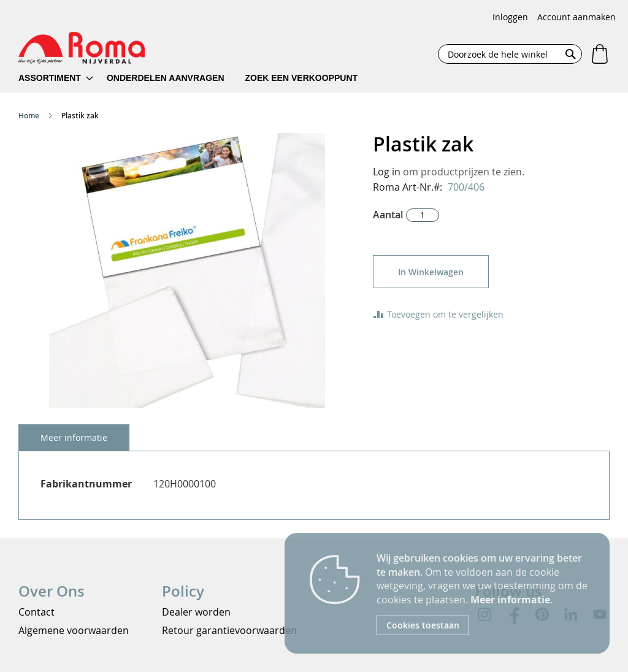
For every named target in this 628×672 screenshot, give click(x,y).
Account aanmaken (576, 17)
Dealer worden (196, 612)
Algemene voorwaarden (74, 630)
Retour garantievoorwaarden (229, 630)
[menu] (196, 78)
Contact (36, 612)
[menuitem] (56, 78)
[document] (484, 593)
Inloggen (510, 17)
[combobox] (510, 54)
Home (29, 116)
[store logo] (82, 48)
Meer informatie (510, 600)
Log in (387, 172)
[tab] (74, 437)
